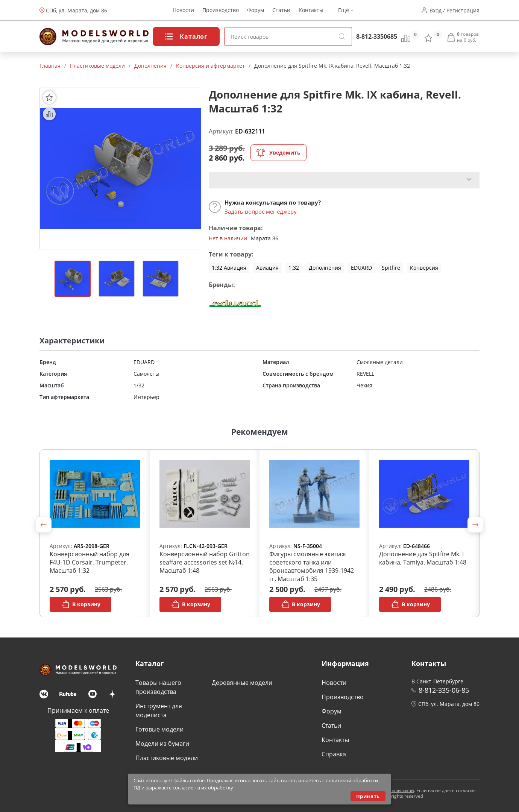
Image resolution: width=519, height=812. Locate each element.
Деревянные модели (242, 683)
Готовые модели (159, 729)
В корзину (81, 604)
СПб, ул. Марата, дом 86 (77, 10)
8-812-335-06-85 (444, 690)
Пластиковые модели (167, 758)
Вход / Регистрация (455, 10)
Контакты (311, 10)
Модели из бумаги (162, 744)
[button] (44, 525)
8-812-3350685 (377, 36)
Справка (334, 754)
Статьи (281, 10)
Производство (221, 10)
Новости (183, 10)
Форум (256, 10)
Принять (368, 796)
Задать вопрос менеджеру (261, 211)
